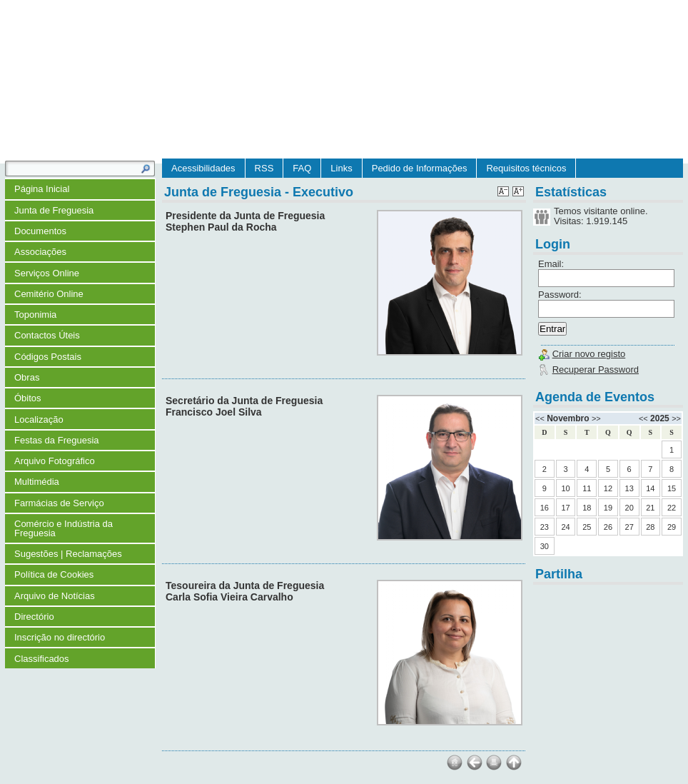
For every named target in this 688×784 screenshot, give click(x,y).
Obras (27, 377)
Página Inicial (42, 189)
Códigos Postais (48, 357)
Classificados (42, 659)
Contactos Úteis (47, 335)
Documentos (40, 231)
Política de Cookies (54, 574)
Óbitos (28, 398)
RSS (264, 168)
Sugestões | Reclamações (68, 554)
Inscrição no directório (60, 637)
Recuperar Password (596, 370)
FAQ (302, 168)
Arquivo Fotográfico (55, 461)
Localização (39, 419)
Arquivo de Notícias (55, 596)
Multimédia (37, 482)
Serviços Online (47, 273)
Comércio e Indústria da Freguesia (64, 528)
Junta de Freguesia (54, 210)
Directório (34, 617)
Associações (40, 252)
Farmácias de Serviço (59, 503)
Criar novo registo (589, 354)
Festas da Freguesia (57, 440)
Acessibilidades (203, 168)
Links (341, 168)
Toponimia (35, 315)
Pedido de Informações (420, 168)
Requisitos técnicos (526, 168)
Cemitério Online (49, 294)
